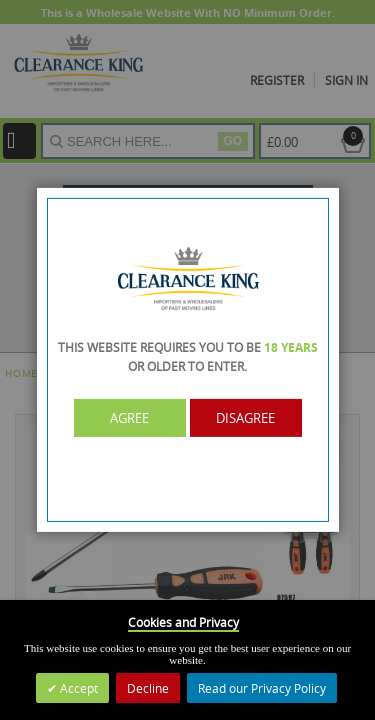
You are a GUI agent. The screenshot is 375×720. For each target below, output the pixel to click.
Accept (77, 688)
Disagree (245, 418)
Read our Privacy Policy (262, 688)
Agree (129, 418)
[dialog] (187, 360)
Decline (148, 688)
